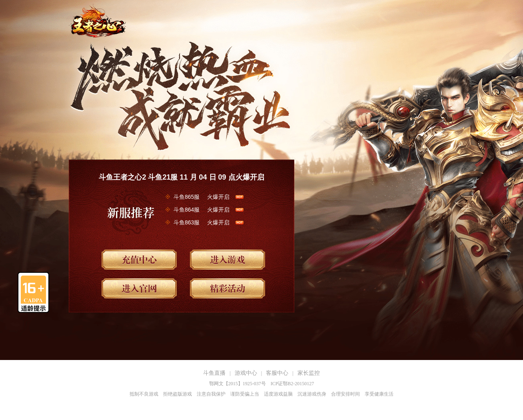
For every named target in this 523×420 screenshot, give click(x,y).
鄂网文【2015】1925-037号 (238, 384)
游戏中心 (246, 373)
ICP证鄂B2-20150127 (292, 384)
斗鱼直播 (214, 373)
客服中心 (277, 373)
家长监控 (309, 373)
